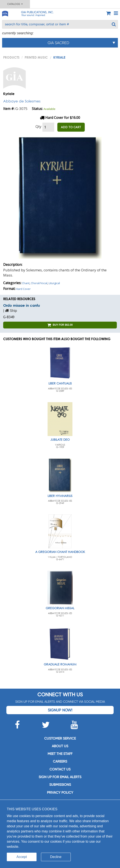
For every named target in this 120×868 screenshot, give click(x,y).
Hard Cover (23, 289)
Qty (38, 126)
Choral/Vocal (39, 283)
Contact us (60, 769)
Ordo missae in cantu (22, 305)
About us (60, 746)
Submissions (60, 785)
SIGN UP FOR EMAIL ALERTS (60, 777)
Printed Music (36, 57)
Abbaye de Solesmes (22, 101)
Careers (60, 761)
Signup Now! (60, 710)
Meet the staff (60, 754)
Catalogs (15, 4)
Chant (26, 283)
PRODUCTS (11, 57)
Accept (22, 857)
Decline (56, 857)
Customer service (60, 738)
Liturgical (54, 283)
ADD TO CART (71, 127)
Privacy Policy (60, 792)
